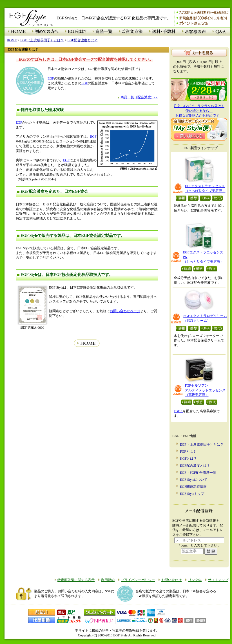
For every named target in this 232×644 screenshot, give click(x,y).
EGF (51, 78)
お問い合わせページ (125, 311)
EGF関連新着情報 (193, 487)
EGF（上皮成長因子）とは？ (202, 445)
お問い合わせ (171, 580)
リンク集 (195, 580)
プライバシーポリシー (138, 580)
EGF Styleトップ (192, 494)
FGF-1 (178, 411)
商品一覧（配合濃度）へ (139, 97)
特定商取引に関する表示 (76, 580)
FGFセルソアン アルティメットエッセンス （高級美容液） (205, 390)
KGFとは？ (188, 459)
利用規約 (108, 580)
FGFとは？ (188, 452)
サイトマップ (218, 580)
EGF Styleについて (194, 480)
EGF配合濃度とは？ (195, 466)
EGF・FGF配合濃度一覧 (198, 473)
